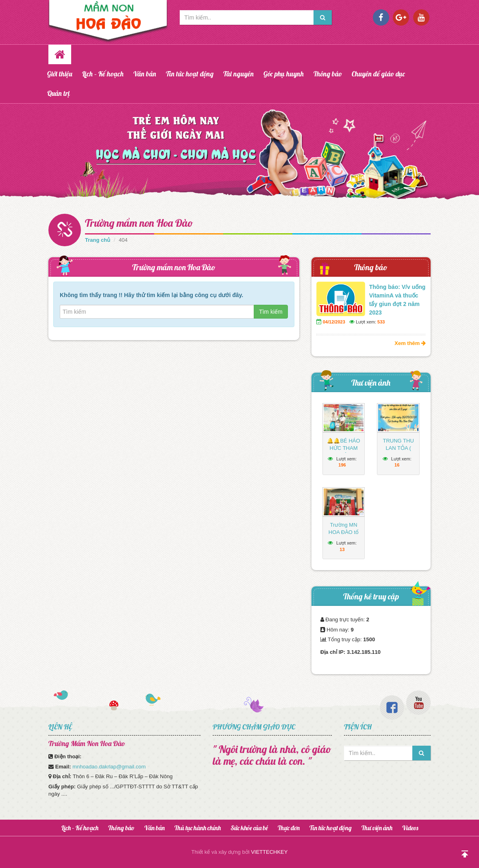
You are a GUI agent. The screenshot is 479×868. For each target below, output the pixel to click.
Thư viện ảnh (371, 383)
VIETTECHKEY (269, 852)
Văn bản (145, 74)
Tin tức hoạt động (190, 74)
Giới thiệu (60, 74)
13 (342, 549)
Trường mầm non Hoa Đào (139, 223)
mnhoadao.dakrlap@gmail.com (109, 767)
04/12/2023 (334, 322)
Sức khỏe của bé (249, 828)
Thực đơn (289, 828)
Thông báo (328, 74)
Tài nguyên (238, 74)
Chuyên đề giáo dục (378, 74)
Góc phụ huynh (284, 74)
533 (381, 322)
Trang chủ (98, 240)
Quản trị (59, 93)
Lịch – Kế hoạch (103, 74)
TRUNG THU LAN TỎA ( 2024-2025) (398, 448)
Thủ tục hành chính (198, 828)
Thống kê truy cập (371, 596)
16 (397, 465)
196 (342, 465)
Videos (410, 828)
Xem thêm (410, 343)
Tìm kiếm (271, 312)
